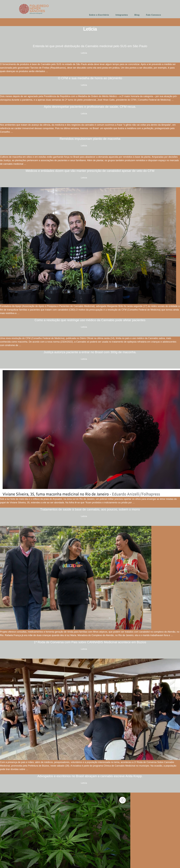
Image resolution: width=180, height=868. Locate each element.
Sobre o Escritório (99, 15)
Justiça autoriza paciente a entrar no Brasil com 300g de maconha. (90, 352)
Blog (137, 15)
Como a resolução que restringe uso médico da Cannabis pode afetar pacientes (90, 320)
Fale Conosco (153, 15)
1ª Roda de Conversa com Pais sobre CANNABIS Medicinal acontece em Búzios (90, 642)
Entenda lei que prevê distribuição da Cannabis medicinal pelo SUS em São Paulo (90, 46)
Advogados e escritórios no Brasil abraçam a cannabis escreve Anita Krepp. (90, 776)
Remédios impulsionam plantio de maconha (90, 139)
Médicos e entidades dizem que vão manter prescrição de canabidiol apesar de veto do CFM (90, 171)
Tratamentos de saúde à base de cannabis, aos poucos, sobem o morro (90, 509)
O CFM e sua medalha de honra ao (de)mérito (90, 78)
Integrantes (122, 15)
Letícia (84, 53)
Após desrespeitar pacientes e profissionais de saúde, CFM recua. (90, 107)
